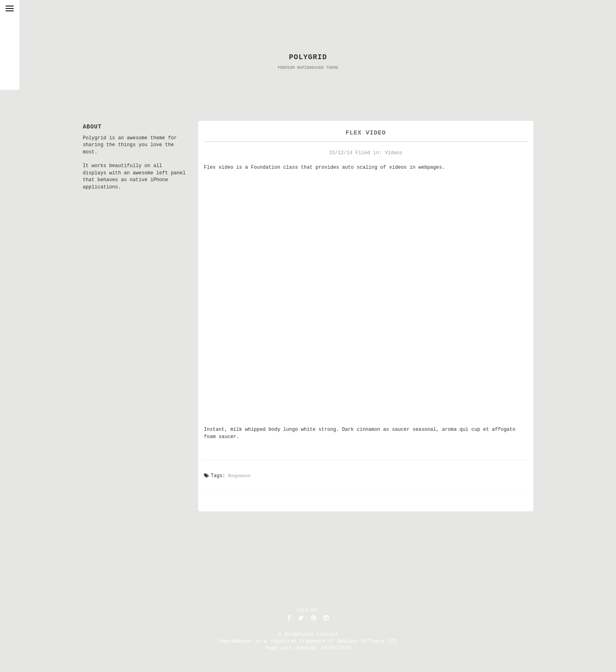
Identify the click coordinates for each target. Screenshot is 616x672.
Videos (394, 153)
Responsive (239, 476)
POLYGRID (308, 57)
